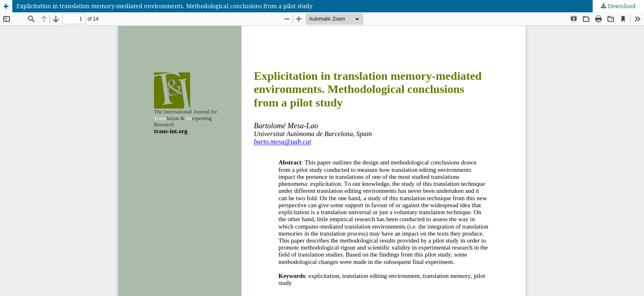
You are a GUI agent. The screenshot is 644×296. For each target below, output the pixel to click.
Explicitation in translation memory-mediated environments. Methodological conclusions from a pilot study (164, 6)
